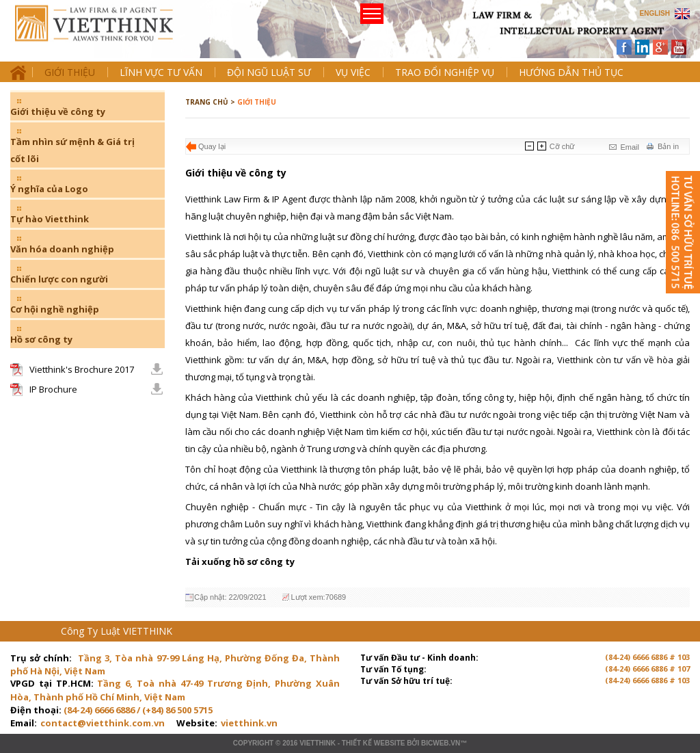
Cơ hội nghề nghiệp (55, 309)
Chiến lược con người (59, 279)
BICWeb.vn (441, 743)
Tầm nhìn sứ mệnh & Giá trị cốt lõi (72, 150)
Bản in (668, 146)
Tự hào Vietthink (50, 219)
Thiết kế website (374, 743)
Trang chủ (105, 35)
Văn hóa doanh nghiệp (62, 249)
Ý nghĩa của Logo (49, 189)
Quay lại (212, 146)
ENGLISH (655, 13)
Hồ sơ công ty (41, 339)
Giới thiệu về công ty (58, 111)
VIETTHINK (318, 743)
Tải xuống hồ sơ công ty (240, 562)
